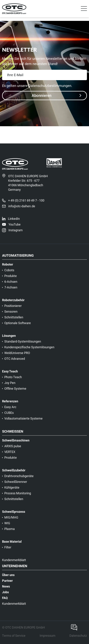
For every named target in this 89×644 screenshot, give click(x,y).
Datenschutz (78, 638)
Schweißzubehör (14, 473)
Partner (7, 583)
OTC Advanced (15, 361)
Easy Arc (10, 410)
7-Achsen (11, 290)
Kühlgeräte (12, 490)
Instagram (16, 233)
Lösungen (9, 338)
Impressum (48, 638)
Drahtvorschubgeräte (19, 479)
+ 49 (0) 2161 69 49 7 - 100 (26, 203)
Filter (8, 550)
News (6, 589)
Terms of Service (14, 638)
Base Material (12, 544)
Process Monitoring (18, 496)
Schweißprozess (14, 514)
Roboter (8, 267)
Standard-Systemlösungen (23, 344)
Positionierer (13, 308)
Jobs (5, 595)
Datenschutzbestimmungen (50, 86)
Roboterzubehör (13, 303)
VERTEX (10, 454)
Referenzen (10, 404)
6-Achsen (11, 284)
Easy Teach (10, 374)
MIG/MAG (11, 520)
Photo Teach (13, 380)
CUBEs (9, 415)
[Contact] (74, 627)
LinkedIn (14, 221)
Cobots (9, 273)
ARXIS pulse (13, 449)
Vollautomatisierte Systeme (23, 421)
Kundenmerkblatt (14, 563)
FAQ (5, 601)
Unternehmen (15, 569)
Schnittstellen (14, 320)
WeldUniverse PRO (17, 356)
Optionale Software (18, 326)
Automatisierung (18, 258)
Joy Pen (10, 385)
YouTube (15, 227)
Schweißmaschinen (16, 443)
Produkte (11, 279)
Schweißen (13, 434)
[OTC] (14, 9)
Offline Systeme (15, 391)
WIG (7, 526)
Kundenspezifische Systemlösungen (29, 350)
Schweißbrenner (16, 484)
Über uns (8, 578)
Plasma (10, 532)
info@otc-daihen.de (22, 209)
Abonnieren (56, 95)
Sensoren (11, 314)
